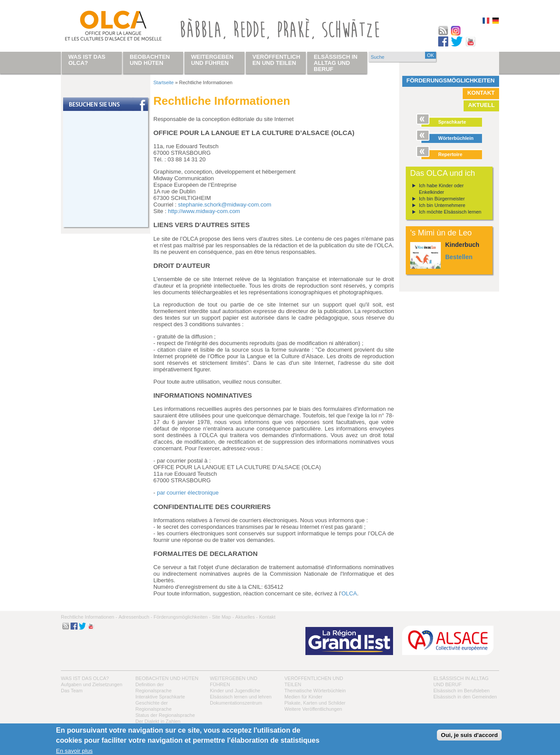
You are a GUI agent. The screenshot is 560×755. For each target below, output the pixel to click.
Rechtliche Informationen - (89, 617)
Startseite (163, 82)
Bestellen (459, 257)
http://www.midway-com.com (204, 211)
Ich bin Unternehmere (442, 205)
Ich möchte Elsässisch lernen (450, 212)
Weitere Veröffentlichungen (313, 709)
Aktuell (481, 105)
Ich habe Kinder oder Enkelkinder (441, 189)
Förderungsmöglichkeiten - (182, 617)
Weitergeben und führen (212, 60)
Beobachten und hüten (167, 678)
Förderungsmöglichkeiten (451, 80)
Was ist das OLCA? (85, 678)
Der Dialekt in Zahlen (158, 721)
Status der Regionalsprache (165, 715)
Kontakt (481, 93)
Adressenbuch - (135, 617)
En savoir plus (74, 751)
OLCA (349, 593)
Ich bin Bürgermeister (442, 199)
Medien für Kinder (303, 697)
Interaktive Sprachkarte (160, 697)
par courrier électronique (188, 493)
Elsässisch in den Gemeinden (465, 697)
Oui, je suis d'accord (469, 735)
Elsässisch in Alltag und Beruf (336, 63)
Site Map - (223, 617)
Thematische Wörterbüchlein (315, 691)
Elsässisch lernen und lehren (241, 697)
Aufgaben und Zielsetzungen (92, 684)
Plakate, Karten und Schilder (315, 703)
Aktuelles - (246, 617)
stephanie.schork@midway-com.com (225, 205)
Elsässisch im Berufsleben (461, 691)
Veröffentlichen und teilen (276, 60)
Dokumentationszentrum (236, 703)
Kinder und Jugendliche (235, 691)
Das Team (72, 691)
